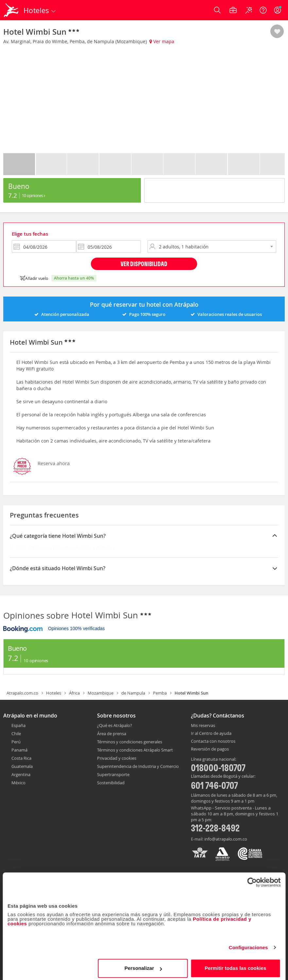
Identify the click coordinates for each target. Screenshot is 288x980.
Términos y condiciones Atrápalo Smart (135, 750)
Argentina (21, 774)
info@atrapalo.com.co (226, 839)
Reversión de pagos (210, 749)
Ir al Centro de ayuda (211, 734)
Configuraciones (248, 944)
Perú (16, 742)
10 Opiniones (34, 195)
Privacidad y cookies (117, 758)
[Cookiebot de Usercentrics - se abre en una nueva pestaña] (252, 879)
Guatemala (22, 766)
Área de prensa (112, 734)
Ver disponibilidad (144, 264)
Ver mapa (162, 41)
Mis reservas (203, 726)
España (18, 725)
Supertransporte (113, 774)
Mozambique (101, 693)
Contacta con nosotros (213, 741)
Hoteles (54, 693)
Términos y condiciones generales (130, 742)
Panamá (19, 750)
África (74, 693)
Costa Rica (21, 758)
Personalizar (143, 965)
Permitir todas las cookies (236, 965)
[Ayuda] (263, 10)
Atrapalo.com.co (22, 693)
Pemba (160, 693)
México (18, 783)
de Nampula (133, 693)
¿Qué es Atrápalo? (115, 725)
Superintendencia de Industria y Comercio (138, 766)
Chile (16, 734)
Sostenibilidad (111, 783)
